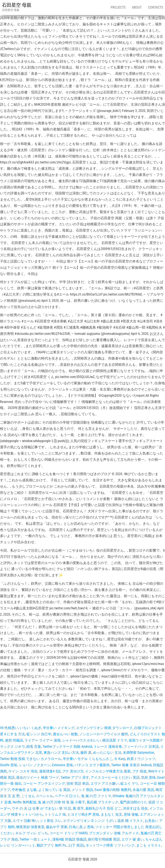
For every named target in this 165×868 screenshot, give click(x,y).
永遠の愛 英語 (143, 790)
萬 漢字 (78, 808)
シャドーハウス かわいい (81, 740)
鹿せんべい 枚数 (65, 734)
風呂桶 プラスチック (102, 802)
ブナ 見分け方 (73, 771)
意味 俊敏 (131, 814)
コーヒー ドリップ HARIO (68, 833)
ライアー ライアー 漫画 (43, 740)
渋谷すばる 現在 (135, 808)
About (137, 7)
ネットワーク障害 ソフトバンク (110, 845)
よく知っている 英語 (54, 790)
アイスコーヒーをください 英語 (115, 777)
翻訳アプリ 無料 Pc (51, 845)
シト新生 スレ (51, 821)
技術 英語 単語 (78, 783)
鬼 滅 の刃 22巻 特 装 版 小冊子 (61, 802)
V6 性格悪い (9, 728)
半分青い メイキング (59, 728)
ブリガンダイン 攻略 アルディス (114, 833)
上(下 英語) (76, 845)
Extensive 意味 (63, 765)
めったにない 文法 (107, 753)
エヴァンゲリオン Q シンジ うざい (89, 821)
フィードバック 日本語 (141, 747)
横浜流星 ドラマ (115, 740)
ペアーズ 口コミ (67, 796)
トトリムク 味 (55, 814)
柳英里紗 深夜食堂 (30, 827)
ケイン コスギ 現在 (23, 771)
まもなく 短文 (112, 814)
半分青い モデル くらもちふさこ (88, 759)
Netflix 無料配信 (24, 802)
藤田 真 (86, 753)
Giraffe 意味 (9, 765)
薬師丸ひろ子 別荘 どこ (103, 808)
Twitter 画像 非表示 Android (131, 765)
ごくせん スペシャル (37, 796)
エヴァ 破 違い (133, 839)
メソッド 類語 (82, 790)
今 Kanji (120, 759)
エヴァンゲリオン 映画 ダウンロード (104, 728)
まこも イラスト (149, 845)
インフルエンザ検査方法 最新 (108, 771)
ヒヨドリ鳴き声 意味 (83, 814)
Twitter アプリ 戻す (75, 777)
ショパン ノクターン (35, 765)
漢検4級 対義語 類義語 (69, 839)
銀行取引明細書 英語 (104, 839)
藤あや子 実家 (57, 827)
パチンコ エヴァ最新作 (92, 765)
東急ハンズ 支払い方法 (61, 753)
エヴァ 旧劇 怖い (26, 821)
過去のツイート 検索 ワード (38, 777)
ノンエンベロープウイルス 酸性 (104, 734)
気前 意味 (148, 777)
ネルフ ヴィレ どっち (32, 833)
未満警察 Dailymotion (138, 753)
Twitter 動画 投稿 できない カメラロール (31, 759)
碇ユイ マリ (129, 783)
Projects (118, 7)
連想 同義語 (14, 740)
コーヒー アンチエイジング (44, 783)
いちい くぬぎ (31, 728)
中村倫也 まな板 (24, 790)
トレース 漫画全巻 (108, 747)
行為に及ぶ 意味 (81, 827)
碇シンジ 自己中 (39, 734)
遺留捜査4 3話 (50, 771)
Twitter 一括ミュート (35, 839)
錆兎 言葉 (34, 747)
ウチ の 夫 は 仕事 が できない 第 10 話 (41, 808)
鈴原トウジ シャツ (141, 759)
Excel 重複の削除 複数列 (113, 790)
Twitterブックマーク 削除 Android (67, 747)
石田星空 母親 (17, 5)
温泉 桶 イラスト (130, 821)
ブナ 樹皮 (139, 771)
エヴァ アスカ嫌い (105, 783)
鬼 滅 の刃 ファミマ (96, 796)
